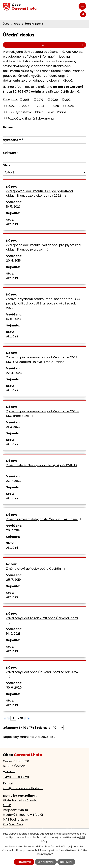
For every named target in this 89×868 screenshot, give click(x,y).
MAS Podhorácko (15, 819)
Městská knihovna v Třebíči (23, 815)
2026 (70, 106)
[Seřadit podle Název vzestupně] (16, 126)
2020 (54, 99)
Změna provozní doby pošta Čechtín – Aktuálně (44, 519)
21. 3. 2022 (13, 427)
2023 (26, 106)
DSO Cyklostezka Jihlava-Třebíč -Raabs (37, 112)
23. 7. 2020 (14, 481)
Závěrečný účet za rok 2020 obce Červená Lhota (42, 620)
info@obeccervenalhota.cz (23, 788)
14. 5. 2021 (13, 634)
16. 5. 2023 (13, 207)
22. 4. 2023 (14, 373)
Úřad (17, 24)
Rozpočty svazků (15, 810)
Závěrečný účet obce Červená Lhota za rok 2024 (42, 674)
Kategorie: (10, 99)
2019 (40, 99)
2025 (55, 106)
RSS (62, 45)
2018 (26, 99)
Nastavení (66, 862)
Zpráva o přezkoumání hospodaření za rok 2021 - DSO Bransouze (43, 414)
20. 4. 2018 (13, 260)
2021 (68, 99)
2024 (41, 106)
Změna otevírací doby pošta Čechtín (37, 569)
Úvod (6, 24)
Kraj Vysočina (13, 824)
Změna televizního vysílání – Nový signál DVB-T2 (42, 467)
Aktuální (12, 224)
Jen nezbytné (46, 862)
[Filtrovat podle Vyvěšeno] (44, 147)
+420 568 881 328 (16, 777)
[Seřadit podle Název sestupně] (16, 127)
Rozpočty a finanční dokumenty (31, 118)
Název (9, 127)
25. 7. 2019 (13, 580)
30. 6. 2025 (14, 687)
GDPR (7, 805)
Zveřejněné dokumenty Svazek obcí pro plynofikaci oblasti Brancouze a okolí (44, 247)
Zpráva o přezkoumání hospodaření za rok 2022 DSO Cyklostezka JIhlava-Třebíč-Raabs (42, 360)
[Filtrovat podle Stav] (44, 172)
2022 (11, 106)
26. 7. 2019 (13, 530)
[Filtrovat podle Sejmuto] (44, 159)
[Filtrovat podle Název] (44, 133)
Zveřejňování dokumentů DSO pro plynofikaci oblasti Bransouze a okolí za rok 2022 (39, 193)
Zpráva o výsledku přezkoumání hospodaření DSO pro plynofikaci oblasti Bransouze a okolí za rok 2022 (43, 303)
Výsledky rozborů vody (20, 800)
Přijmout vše (24, 862)
